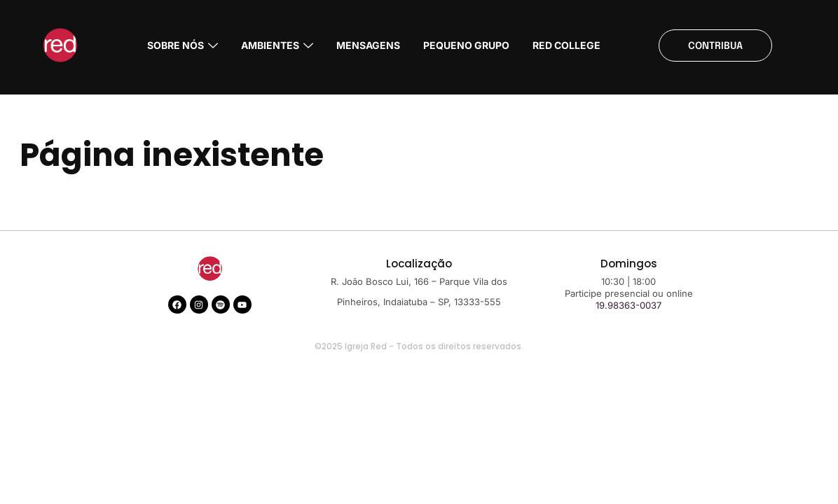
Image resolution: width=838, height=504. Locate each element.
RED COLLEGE (566, 45)
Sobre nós (183, 45)
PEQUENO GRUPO (466, 45)
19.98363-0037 (628, 305)
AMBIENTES (277, 45)
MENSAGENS (368, 45)
